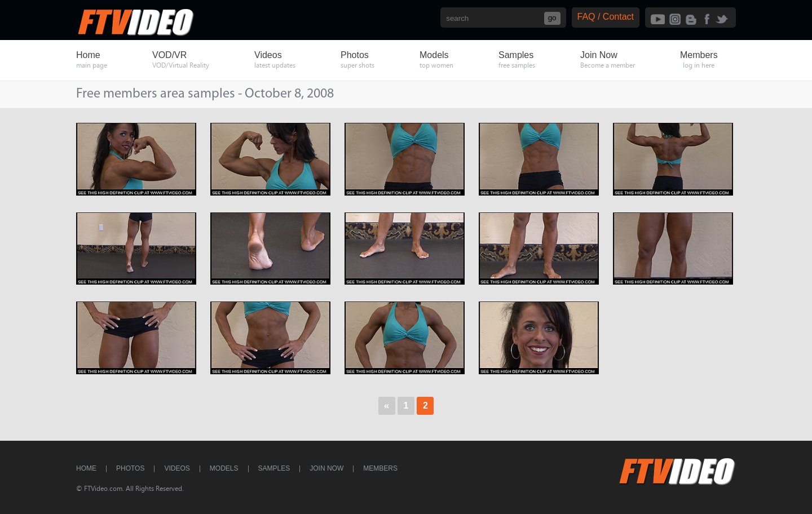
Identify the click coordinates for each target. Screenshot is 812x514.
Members (380, 468)
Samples (274, 468)
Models (224, 468)
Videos (177, 468)
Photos (130, 468)
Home (86, 468)
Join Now (326, 468)
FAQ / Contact (606, 17)
